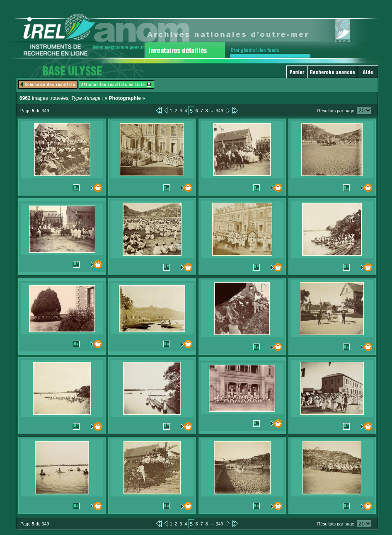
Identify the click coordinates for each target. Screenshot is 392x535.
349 (220, 111)
